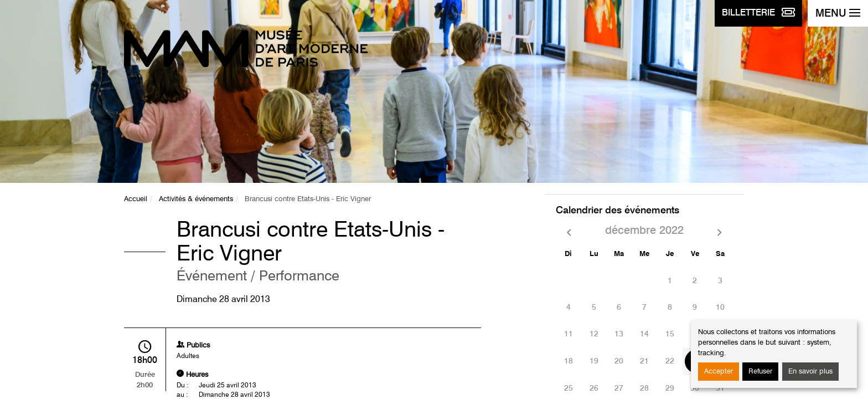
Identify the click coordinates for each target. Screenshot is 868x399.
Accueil (136, 199)
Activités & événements (196, 199)
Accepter (719, 372)
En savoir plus (810, 372)
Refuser (760, 372)
